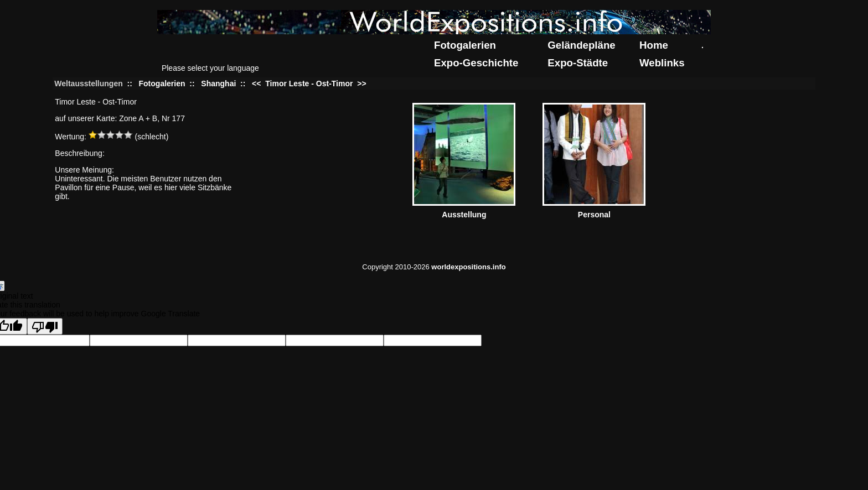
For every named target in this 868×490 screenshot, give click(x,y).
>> (360, 84)
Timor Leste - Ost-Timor (309, 84)
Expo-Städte (578, 63)
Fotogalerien (465, 45)
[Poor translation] (45, 326)
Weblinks (662, 63)
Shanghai (218, 84)
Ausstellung (464, 215)
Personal (594, 215)
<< (257, 84)
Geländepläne (581, 45)
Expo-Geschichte (476, 63)
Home (654, 45)
